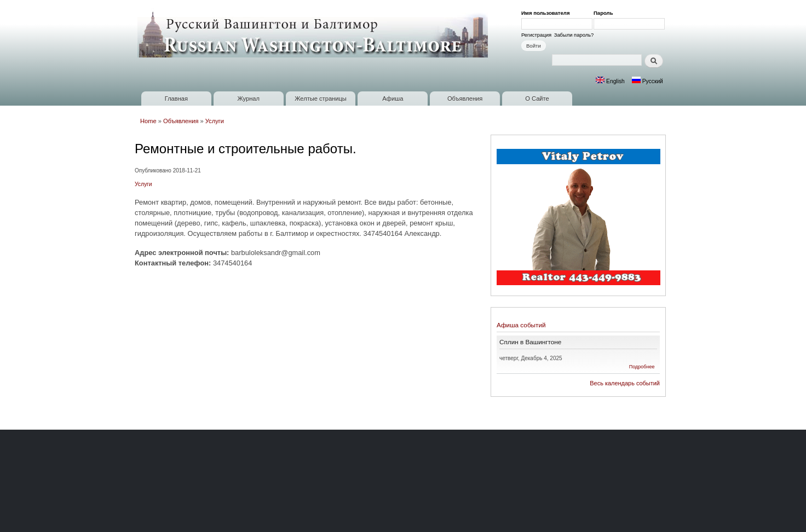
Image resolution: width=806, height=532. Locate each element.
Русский (647, 81)
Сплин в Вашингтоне (530, 342)
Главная (176, 99)
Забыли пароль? (574, 35)
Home (148, 121)
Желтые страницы (321, 99)
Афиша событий (521, 325)
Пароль (605, 13)
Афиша (393, 99)
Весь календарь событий (625, 383)
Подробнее (642, 367)
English (610, 81)
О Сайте (537, 99)
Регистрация (536, 35)
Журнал (248, 99)
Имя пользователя (547, 13)
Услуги (215, 121)
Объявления (465, 99)
